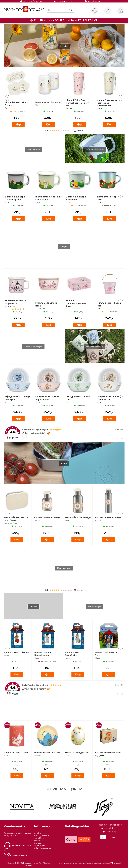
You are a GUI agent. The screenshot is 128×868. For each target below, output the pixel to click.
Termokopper (34, 149)
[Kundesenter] (95, 11)
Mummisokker (64, 568)
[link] (64, 433)
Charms (33, 607)
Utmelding (111, 832)
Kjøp (18, 124)
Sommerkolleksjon (34, 347)
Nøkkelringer (94, 607)
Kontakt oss (39, 838)
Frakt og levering (41, 835)
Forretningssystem (66, 863)
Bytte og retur (40, 845)
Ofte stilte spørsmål (43, 848)
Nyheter (64, 46)
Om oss (37, 843)
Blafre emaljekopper (95, 149)
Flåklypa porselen (95, 347)
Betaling (38, 833)
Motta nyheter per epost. (110, 825)
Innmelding (110, 828)
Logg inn (108, 11)
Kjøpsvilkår (39, 840)
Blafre (64, 464)
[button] (64, 131)
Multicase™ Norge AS (111, 863)
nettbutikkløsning (85, 863)
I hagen (64, 247)
